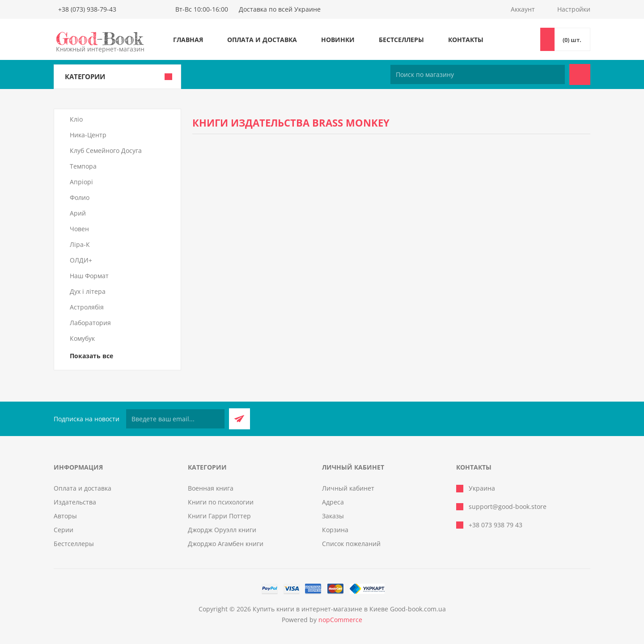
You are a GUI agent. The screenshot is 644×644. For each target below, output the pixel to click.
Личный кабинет (348, 488)
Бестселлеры (401, 40)
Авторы (65, 516)
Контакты (466, 40)
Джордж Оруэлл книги (222, 530)
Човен (79, 229)
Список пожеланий (351, 544)
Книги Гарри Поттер (219, 516)
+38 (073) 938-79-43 (87, 9)
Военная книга (211, 488)
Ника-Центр (88, 135)
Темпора (83, 166)
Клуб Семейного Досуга (106, 150)
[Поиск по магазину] (478, 74)
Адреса (333, 502)
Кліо (76, 119)
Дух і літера (88, 291)
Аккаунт (523, 9)
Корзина (335, 530)
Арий (78, 213)
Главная (188, 40)
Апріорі (81, 182)
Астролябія (87, 307)
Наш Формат (89, 276)
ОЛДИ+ (81, 260)
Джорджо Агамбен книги (226, 544)
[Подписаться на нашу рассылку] (175, 419)
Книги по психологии (221, 502)
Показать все (91, 356)
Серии (64, 530)
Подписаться (239, 419)
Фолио (80, 197)
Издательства (75, 502)
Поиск (580, 74)
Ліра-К (80, 244)
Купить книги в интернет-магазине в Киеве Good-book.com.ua (349, 609)
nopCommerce (340, 620)
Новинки (338, 40)
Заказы (333, 516)
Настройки (574, 9)
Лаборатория (90, 323)
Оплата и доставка (262, 40)
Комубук (82, 338)
